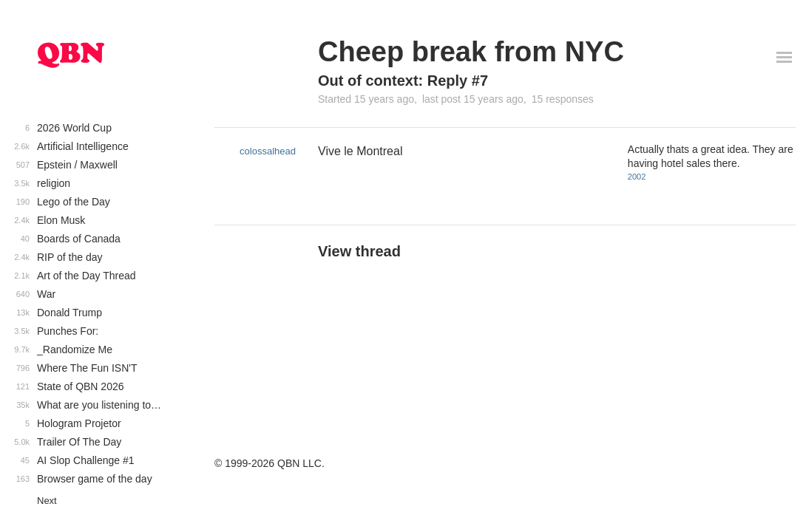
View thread (359, 251)
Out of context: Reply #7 (403, 81)
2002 (637, 177)
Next (47, 501)
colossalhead (268, 151)
